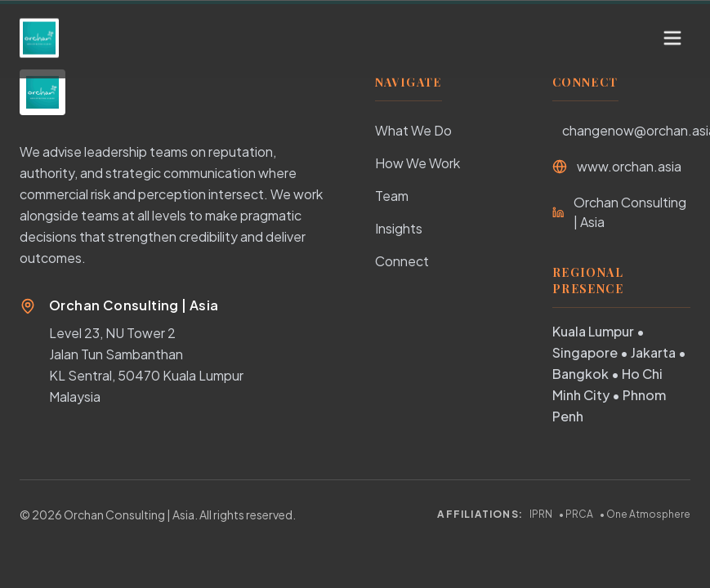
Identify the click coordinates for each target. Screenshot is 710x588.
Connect (402, 261)
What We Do (413, 130)
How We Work (418, 163)
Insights (399, 228)
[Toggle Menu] (672, 23)
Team (392, 196)
